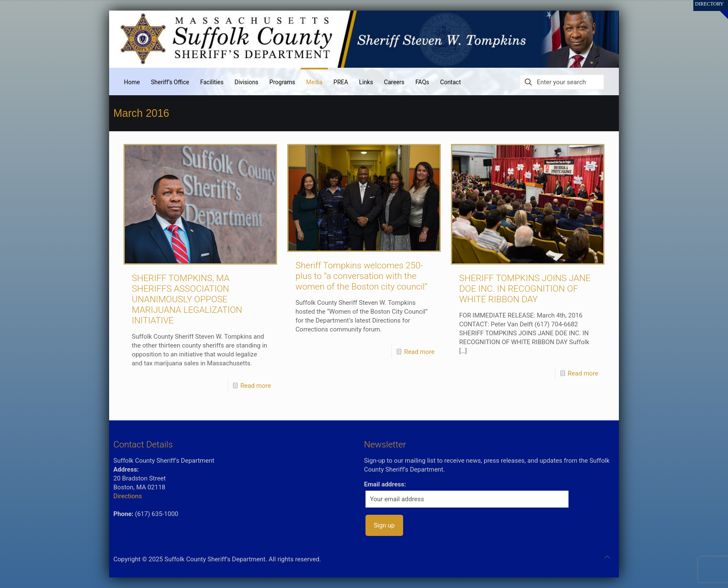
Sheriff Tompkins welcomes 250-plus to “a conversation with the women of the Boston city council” (362, 276)
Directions (128, 496)
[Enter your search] (562, 82)
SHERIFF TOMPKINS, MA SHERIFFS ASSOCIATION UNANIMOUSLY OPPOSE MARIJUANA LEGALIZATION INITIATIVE (187, 299)
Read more (255, 386)
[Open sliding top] (718, 10)
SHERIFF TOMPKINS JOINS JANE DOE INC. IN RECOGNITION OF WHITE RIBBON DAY (525, 289)
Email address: (385, 484)
